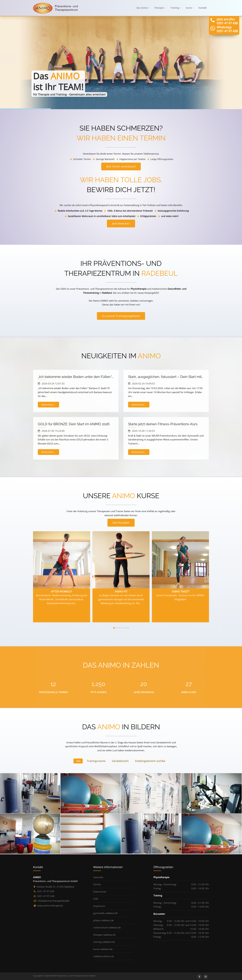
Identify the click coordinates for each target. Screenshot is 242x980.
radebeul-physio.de (103, 956)
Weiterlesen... (48, 405)
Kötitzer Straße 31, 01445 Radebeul (55, 887)
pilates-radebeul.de (103, 920)
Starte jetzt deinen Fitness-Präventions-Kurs (163, 424)
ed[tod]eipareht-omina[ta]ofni (53, 901)
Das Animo (143, 8)
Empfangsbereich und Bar (150, 761)
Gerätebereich (120, 761)
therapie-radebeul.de (104, 935)
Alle (78, 761)
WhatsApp (224, 27)
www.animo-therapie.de (50, 905)
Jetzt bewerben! (121, 224)
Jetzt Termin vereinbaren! (121, 166)
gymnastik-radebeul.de (105, 913)
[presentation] (35, 579)
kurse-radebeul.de (103, 949)
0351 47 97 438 (227, 23)
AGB (96, 899)
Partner (97, 884)
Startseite (98, 877)
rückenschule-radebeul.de (107, 927)
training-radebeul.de (104, 942)
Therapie (160, 8)
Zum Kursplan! (121, 523)
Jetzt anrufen (226, 19)
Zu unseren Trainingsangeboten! (121, 316)
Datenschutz (100, 892)
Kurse (190, 8)
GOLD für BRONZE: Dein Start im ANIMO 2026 (74, 424)
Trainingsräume (96, 761)
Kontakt (203, 8)
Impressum (99, 906)
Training (176, 8)
